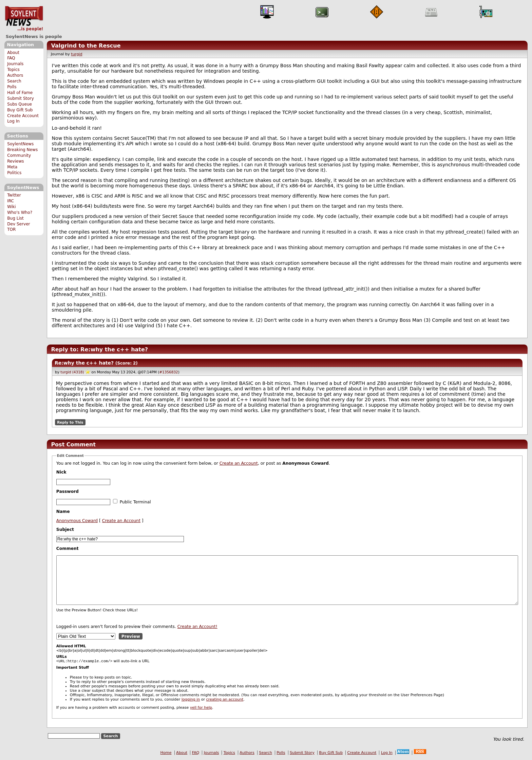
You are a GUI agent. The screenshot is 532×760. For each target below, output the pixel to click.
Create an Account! (197, 627)
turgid (77, 54)
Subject (65, 530)
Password (68, 492)
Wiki (11, 207)
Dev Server (18, 224)
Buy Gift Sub (20, 110)
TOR (11, 229)
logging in (191, 700)
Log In (13, 121)
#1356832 (169, 372)
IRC (11, 201)
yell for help (201, 708)
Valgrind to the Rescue (86, 46)
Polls (12, 87)
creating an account (225, 700)
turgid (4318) (72, 372)
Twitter (14, 195)
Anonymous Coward (77, 521)
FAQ (11, 58)
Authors (15, 75)
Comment (68, 549)
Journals (15, 64)
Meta (12, 167)
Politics (14, 173)
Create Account (23, 116)
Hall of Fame (20, 93)
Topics (13, 70)
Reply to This (70, 422)
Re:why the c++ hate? (84, 363)
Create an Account (239, 463)
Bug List (15, 218)
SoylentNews (24, 19)
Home (166, 753)
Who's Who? (20, 212)
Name (63, 512)
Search (14, 81)
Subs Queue (20, 104)
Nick (61, 472)
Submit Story (21, 98)
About (13, 53)
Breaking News (22, 150)
